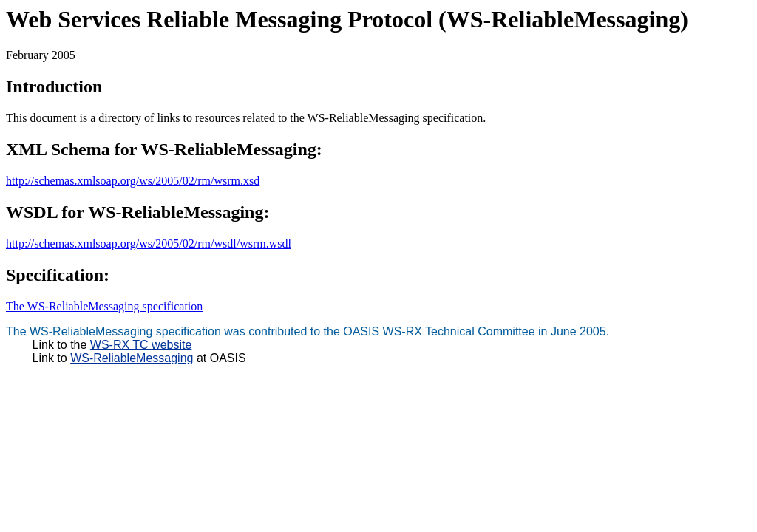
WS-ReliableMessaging (132, 358)
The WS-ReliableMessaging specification (104, 306)
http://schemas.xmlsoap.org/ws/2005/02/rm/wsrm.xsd (133, 181)
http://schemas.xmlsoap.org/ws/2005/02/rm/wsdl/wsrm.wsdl (149, 243)
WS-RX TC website (141, 345)
